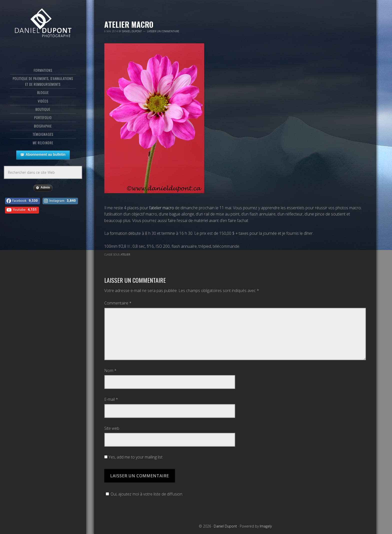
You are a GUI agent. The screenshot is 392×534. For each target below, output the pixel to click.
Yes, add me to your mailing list (133, 457)
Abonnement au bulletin (43, 155)
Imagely (266, 526)
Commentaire (118, 303)
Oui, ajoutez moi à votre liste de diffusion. (144, 494)
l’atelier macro (162, 208)
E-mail (111, 399)
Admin (43, 188)
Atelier (125, 254)
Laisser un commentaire (163, 31)
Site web (112, 428)
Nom (110, 370)
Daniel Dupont (43, 24)
